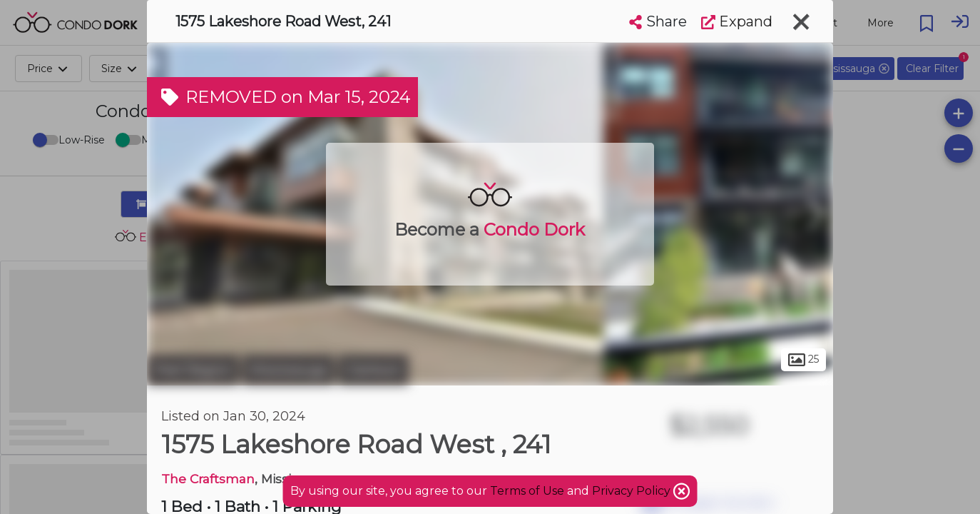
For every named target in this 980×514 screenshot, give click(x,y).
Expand (737, 21)
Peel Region (193, 370)
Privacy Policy (633, 491)
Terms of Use (527, 491)
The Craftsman (208, 479)
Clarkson (373, 370)
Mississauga (289, 370)
